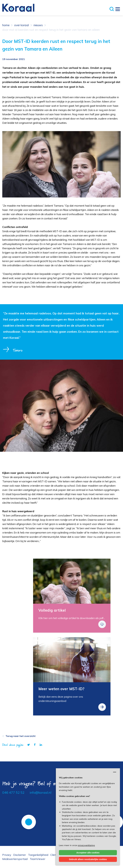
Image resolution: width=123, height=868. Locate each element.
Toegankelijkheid (38, 855)
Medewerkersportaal (15, 859)
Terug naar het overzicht (21, 736)
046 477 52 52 (13, 792)
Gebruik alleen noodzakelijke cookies (88, 859)
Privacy (7, 855)
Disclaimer (20, 855)
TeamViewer (38, 859)
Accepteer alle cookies (88, 853)
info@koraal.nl (40, 792)
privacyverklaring (86, 845)
